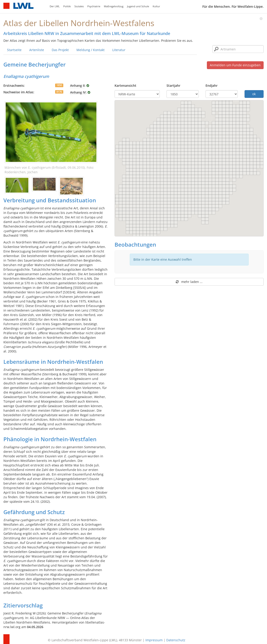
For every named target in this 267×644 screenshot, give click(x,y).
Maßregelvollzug (114, 6)
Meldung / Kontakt (91, 50)
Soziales (79, 6)
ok (254, 94)
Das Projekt (60, 50)
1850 (59, 85)
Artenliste (37, 50)
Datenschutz (176, 640)
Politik (67, 6)
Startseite (14, 50)
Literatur (119, 50)
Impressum (154, 640)
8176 (59, 92)
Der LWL (55, 6)
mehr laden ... (189, 282)
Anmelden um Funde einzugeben (235, 65)
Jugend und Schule (138, 6)
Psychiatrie (94, 6)
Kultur (156, 6)
